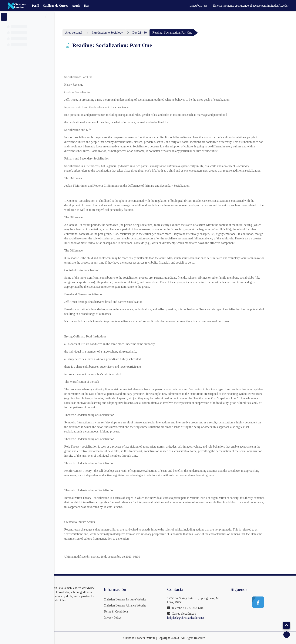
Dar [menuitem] (87, 6)
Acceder (283, 6)
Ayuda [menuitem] (76, 6)
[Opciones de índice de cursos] (49, 17)
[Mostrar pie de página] (287, 635)
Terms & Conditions (134, 611)
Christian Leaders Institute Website (143, 599)
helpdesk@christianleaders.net (198, 618)
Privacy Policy (131, 618)
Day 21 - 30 (152, 33)
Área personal (86, 33)
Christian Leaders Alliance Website (143, 605)
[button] (197, 6)
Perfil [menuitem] (35, 6)
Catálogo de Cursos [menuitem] (55, 6)
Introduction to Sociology (119, 33)
